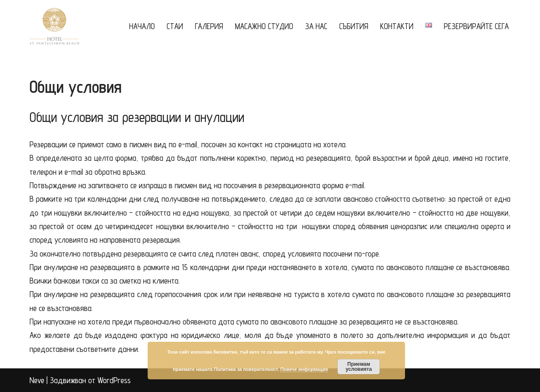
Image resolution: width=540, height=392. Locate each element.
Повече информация (304, 369)
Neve (37, 380)
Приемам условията (359, 367)
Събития (354, 26)
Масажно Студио (264, 26)
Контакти (397, 26)
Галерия (209, 26)
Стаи (175, 26)
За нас (316, 26)
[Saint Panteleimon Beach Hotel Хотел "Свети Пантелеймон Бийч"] (55, 26)
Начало (142, 26)
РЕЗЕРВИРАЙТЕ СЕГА (476, 26)
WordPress (114, 380)
